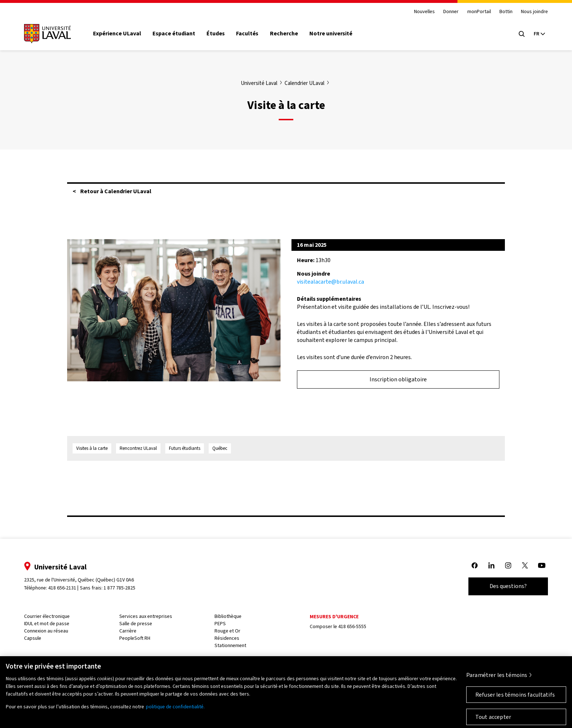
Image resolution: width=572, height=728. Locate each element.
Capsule (33, 638)
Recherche (284, 34)
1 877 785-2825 (119, 588)
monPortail (479, 12)
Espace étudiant (174, 34)
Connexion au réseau (46, 631)
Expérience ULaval (117, 34)
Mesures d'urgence (334, 617)
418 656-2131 (62, 588)
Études (216, 34)
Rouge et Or (227, 631)
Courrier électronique (47, 616)
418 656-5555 (352, 626)
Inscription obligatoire (398, 379)
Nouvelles (424, 12)
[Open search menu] (522, 34)
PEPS (220, 624)
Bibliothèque (228, 616)
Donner (451, 12)
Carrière (128, 631)
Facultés (247, 34)
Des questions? (508, 586)
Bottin (506, 12)
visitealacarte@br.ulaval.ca (331, 282)
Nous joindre (534, 12)
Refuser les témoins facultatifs (515, 698)
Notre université (331, 34)
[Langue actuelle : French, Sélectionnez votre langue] (539, 34)
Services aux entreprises (146, 616)
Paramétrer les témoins (497, 678)
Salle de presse (136, 624)
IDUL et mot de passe (47, 624)
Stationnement (230, 645)
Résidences (227, 638)
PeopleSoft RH (135, 638)
